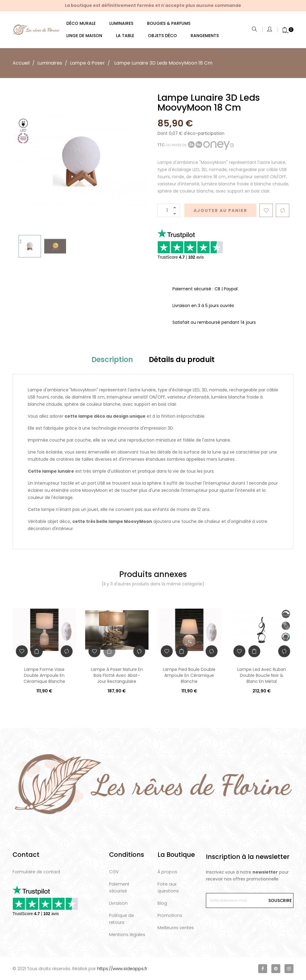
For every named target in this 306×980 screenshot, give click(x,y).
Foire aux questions (168, 887)
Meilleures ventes (176, 928)
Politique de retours (121, 919)
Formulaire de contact (36, 872)
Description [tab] (112, 360)
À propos (167, 872)
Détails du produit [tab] (182, 360)
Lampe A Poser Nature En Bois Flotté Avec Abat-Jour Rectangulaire (117, 675)
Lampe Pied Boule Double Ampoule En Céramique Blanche (189, 675)
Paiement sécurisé (119, 887)
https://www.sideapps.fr (122, 969)
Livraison (118, 903)
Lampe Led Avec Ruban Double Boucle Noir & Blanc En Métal (262, 675)
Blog (162, 903)
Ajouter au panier (220, 210)
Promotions (170, 915)
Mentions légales (127, 935)
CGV (114, 872)
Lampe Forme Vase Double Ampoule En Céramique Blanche (44, 675)
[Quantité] (169, 210)
